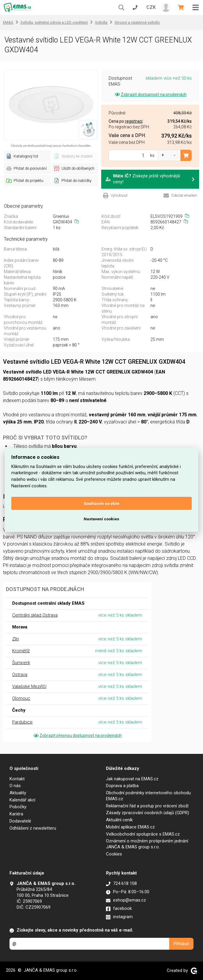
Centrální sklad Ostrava (35, 615)
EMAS (8, 22)
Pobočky (18, 807)
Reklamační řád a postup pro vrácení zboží (147, 806)
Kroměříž (21, 651)
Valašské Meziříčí (29, 686)
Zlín (16, 639)
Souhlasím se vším (101, 503)
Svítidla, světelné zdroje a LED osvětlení (54, 22)
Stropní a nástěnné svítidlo (137, 22)
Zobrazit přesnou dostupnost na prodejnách (77, 735)
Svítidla (101, 22)
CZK (151, 7)
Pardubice (22, 722)
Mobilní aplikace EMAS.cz (130, 827)
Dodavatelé (20, 821)
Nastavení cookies (101, 519)
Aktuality (18, 793)
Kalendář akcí (22, 800)
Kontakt (17, 779)
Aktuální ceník (119, 820)
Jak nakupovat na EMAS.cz (132, 779)
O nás (15, 786)
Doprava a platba (122, 786)
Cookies (114, 854)
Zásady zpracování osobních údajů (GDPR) (148, 813)
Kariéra (16, 814)
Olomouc (21, 698)
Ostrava (20, 675)
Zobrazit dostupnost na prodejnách (150, 94)
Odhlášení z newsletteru (33, 828)
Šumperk (21, 663)
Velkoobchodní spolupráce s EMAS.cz (143, 834)
